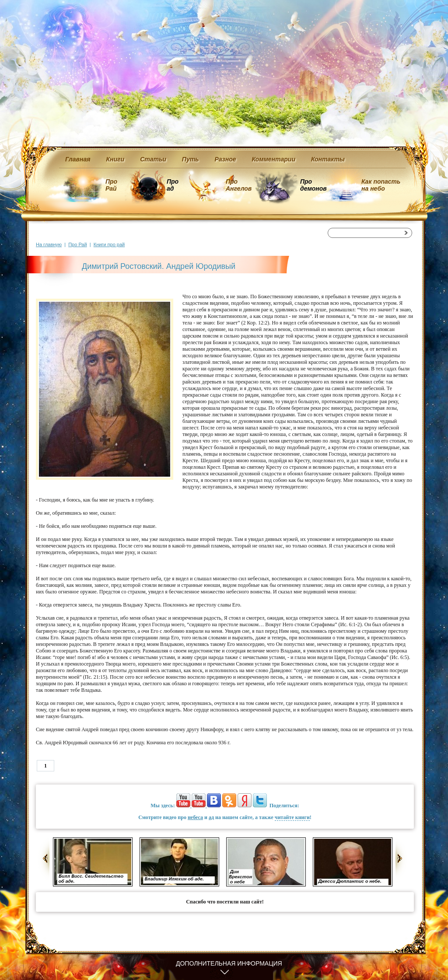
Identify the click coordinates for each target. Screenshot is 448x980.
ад (211, 817)
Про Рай (111, 185)
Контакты (328, 159)
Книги (115, 159)
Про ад (172, 185)
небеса (195, 817)
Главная (78, 159)
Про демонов (313, 185)
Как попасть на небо (381, 185)
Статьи (153, 159)
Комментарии (274, 159)
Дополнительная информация (229, 963)
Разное (225, 159)
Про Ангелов (239, 185)
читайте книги (292, 817)
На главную (49, 244)
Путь (191, 159)
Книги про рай (109, 244)
